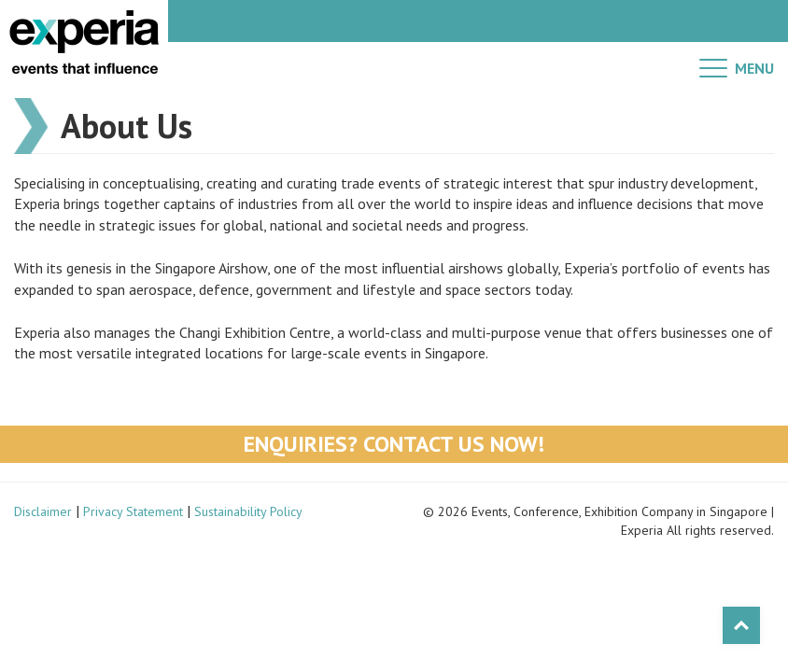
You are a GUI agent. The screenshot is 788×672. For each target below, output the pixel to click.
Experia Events (84, 42)
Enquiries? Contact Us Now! (394, 444)
